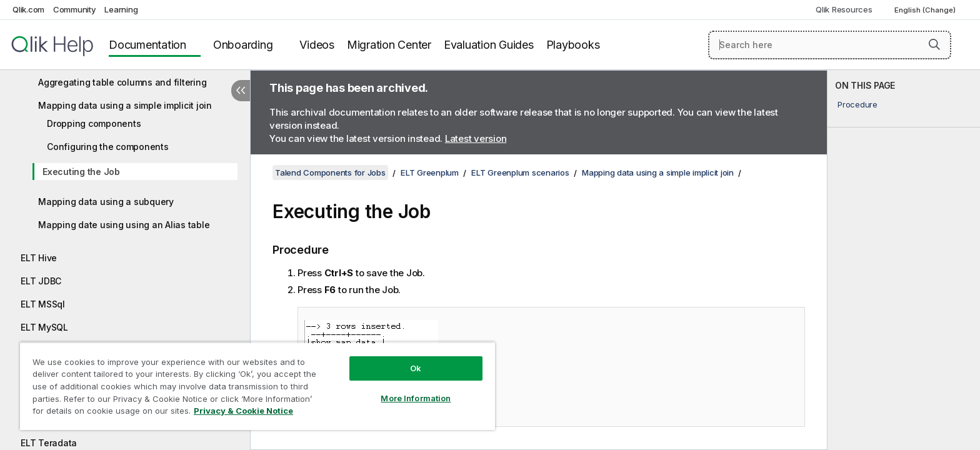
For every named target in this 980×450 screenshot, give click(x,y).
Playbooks (573, 45)
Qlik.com (28, 9)
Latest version (476, 138)
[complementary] (904, 260)
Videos (317, 45)
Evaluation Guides (489, 45)
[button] (934, 44)
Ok (416, 368)
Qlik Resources (844, 9)
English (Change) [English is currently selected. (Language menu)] (926, 10)
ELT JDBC (41, 281)
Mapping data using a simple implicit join (125, 105)
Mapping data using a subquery (106, 202)
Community (75, 9)
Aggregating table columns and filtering (122, 82)
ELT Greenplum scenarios (520, 172)
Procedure (857, 104)
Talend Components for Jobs (330, 172)
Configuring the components (108, 147)
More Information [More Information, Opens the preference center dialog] (416, 398)
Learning (121, 9)
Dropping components (94, 123)
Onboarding (243, 45)
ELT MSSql (43, 304)
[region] (257, 386)
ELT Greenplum (430, 172)
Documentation (147, 45)
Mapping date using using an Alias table (124, 225)
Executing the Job (81, 172)
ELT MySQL (44, 327)
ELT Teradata (49, 443)
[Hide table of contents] (241, 91)
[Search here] (830, 45)
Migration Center (389, 45)
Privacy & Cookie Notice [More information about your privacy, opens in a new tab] (243, 411)
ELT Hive (39, 258)
